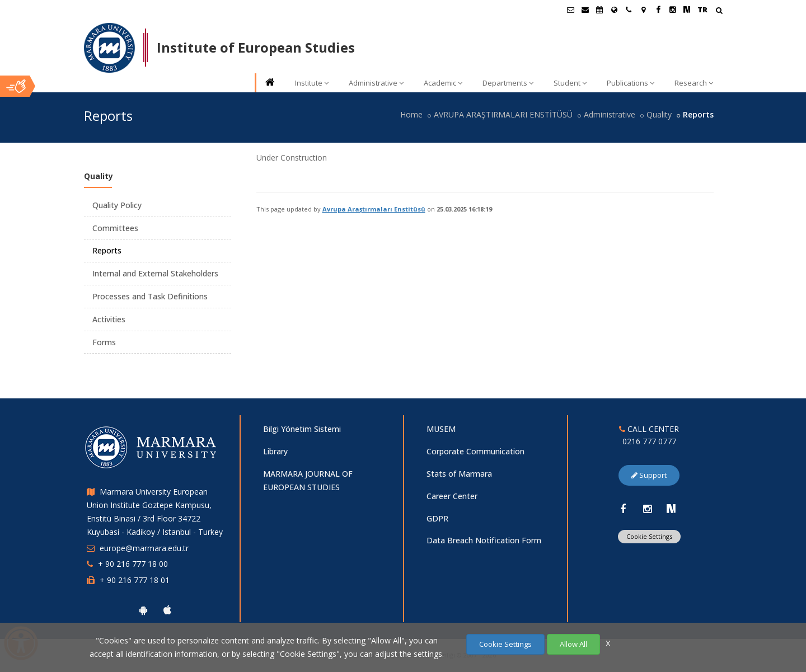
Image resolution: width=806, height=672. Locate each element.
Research (694, 83)
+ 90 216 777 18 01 (135, 580)
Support (649, 475)
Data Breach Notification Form (484, 540)
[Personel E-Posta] (585, 10)
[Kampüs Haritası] (643, 10)
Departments (508, 83)
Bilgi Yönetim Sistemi (302, 429)
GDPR (437, 518)
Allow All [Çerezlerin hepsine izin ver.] (573, 644)
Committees (115, 228)
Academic (443, 83)
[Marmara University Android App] (143, 610)
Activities (109, 319)
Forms (104, 342)
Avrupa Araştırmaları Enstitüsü (374, 209)
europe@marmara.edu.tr (144, 548)
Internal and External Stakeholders (155, 273)
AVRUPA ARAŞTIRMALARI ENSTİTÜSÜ (503, 114)
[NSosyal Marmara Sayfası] (687, 10)
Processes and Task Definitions (150, 296)
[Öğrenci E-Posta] (570, 10)
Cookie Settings (649, 536)
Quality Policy (117, 205)
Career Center (452, 496)
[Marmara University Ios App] (167, 610)
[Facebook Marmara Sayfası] (658, 10)
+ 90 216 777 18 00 (133, 564)
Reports (107, 250)
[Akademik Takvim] (599, 10)
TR (702, 10)
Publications (631, 83)
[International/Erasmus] (614, 10)
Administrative (376, 83)
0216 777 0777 (649, 441)
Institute (312, 83)
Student (570, 83)
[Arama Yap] (719, 11)
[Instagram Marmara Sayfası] (672, 10)
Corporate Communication (475, 451)
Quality (659, 114)
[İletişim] (629, 10)
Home (411, 114)
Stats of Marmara (459, 474)
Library (275, 451)
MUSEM (441, 429)
